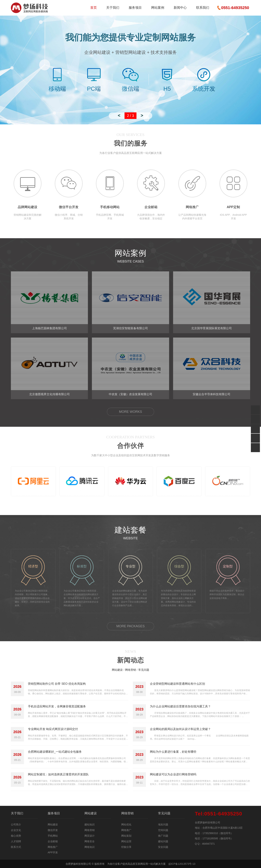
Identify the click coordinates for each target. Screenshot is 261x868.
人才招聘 (16, 841)
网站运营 (126, 841)
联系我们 (203, 8)
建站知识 (90, 824)
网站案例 (158, 8)
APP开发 (53, 852)
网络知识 (90, 847)
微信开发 (53, 830)
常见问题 (144, 670)
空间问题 (163, 830)
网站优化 (126, 824)
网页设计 (90, 836)
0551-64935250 (218, 814)
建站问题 (163, 841)
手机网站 (53, 836)
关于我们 (113, 8)
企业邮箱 (53, 841)
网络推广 (53, 847)
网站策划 (126, 836)
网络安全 (90, 841)
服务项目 (135, 8)
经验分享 (126, 847)
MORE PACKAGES (131, 626)
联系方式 (16, 847)
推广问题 (163, 836)
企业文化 (16, 830)
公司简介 (16, 824)
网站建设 (117, 670)
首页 (94, 8)
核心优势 (16, 836)
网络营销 (130, 670)
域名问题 (163, 824)
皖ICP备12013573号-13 (182, 864)
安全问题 (163, 847)
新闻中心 (180, 8)
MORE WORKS (130, 412)
